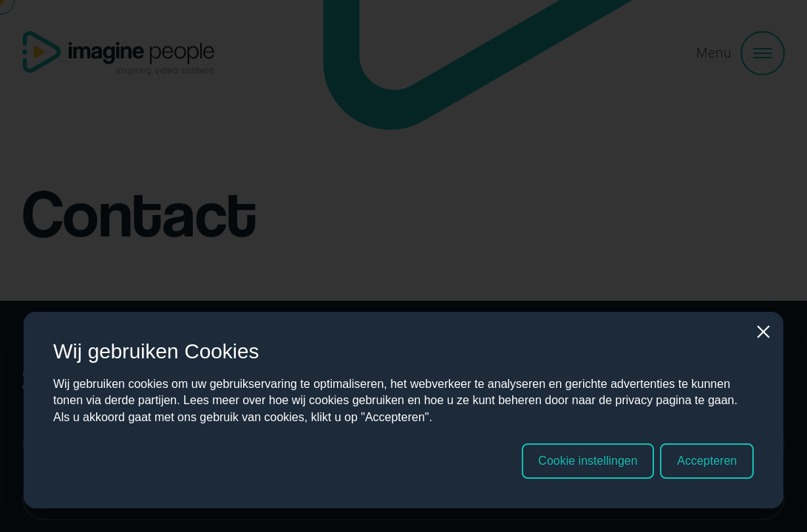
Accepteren (707, 461)
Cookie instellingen (588, 461)
